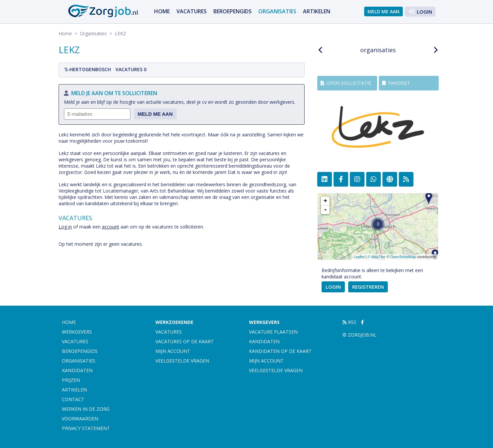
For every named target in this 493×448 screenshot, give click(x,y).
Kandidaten (77, 370)
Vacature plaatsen (273, 332)
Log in (65, 227)
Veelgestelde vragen (182, 361)
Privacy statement (86, 428)
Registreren (368, 287)
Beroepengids (233, 11)
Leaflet (359, 257)
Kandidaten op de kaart (280, 351)
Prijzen (71, 380)
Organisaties (277, 11)
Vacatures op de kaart (185, 341)
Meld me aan (383, 11)
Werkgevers (77, 332)
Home (162, 11)
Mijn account (173, 351)
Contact (73, 399)
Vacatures (192, 11)
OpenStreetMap (403, 257)
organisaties (378, 50)
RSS (349, 322)
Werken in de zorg (86, 409)
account (111, 227)
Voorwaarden (80, 419)
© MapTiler (377, 257)
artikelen (317, 11)
